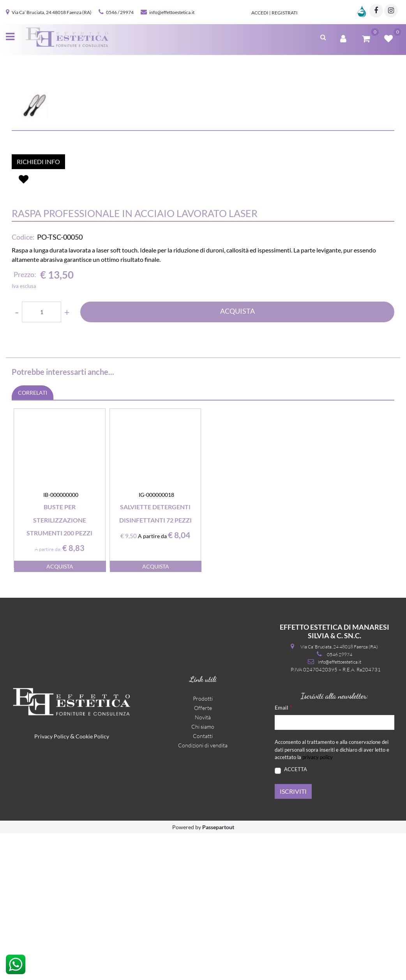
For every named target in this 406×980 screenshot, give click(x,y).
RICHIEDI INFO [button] (38, 308)
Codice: (23, 383)
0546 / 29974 (120, 12)
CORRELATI (33, 539)
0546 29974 (340, 801)
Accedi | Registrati (274, 13)
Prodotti (203, 845)
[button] (323, 36)
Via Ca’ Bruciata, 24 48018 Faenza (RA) (52, 12)
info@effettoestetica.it (172, 12)
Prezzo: (25, 421)
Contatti (203, 882)
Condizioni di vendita (203, 892)
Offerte (203, 854)
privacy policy (318, 904)
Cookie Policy (92, 883)
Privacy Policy (52, 883)
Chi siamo (203, 873)
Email (283, 854)
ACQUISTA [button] (237, 457)
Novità (203, 864)
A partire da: (48, 696)
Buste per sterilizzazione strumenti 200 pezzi (59, 666)
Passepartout (218, 974)
